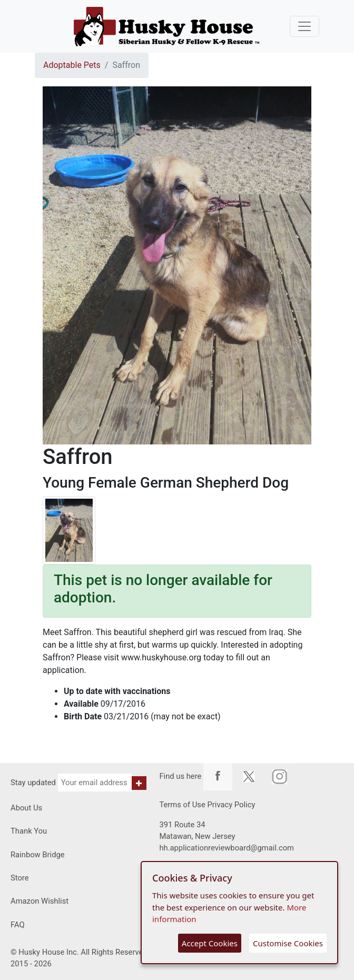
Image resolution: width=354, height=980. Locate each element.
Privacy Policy (231, 805)
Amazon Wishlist (40, 901)
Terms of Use (182, 805)
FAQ (18, 925)
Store (20, 878)
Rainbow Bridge (38, 855)
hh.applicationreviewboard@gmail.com (227, 848)
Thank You (29, 831)
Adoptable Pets (72, 65)
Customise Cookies (288, 943)
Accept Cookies (210, 943)
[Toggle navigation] (304, 26)
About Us (26, 808)
